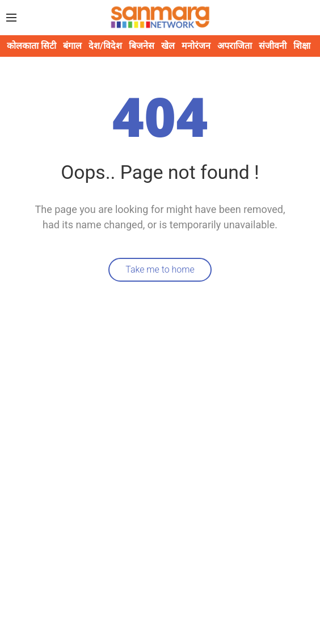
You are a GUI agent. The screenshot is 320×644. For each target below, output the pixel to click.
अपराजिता (235, 46)
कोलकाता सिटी (31, 46)
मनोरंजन (196, 46)
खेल (168, 46)
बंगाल (72, 46)
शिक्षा (302, 46)
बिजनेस (142, 46)
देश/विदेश (105, 46)
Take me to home (160, 269)
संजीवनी (273, 46)
